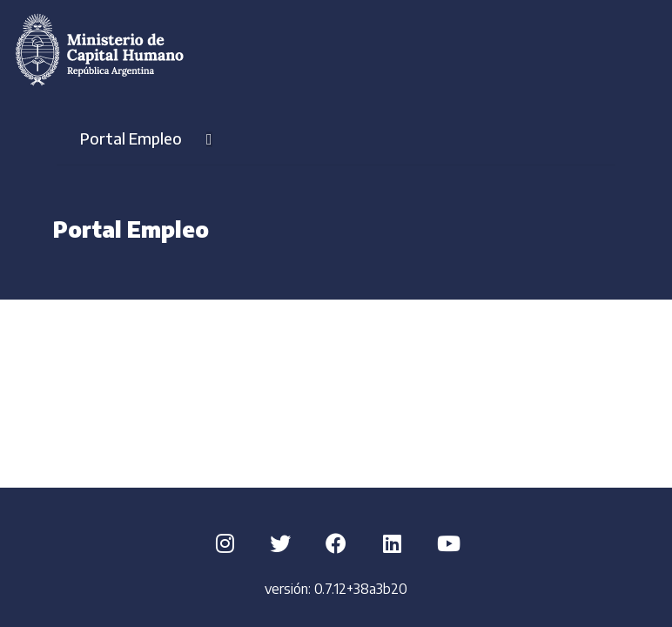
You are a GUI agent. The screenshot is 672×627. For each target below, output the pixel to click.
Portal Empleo (146, 138)
